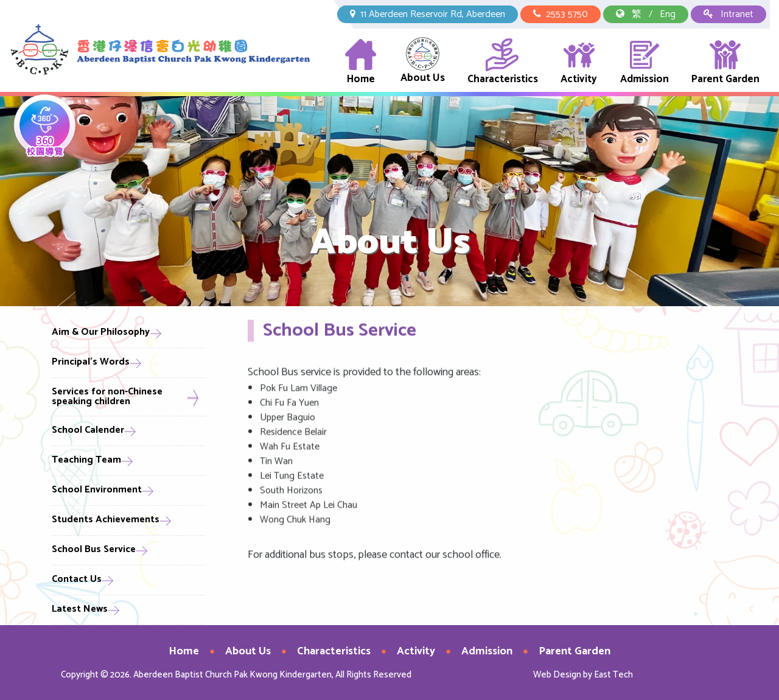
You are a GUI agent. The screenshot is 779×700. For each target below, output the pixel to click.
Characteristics (503, 62)
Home (361, 62)
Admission (645, 62)
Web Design (557, 675)
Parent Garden (725, 62)
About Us (423, 62)
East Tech (613, 675)
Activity (579, 62)
